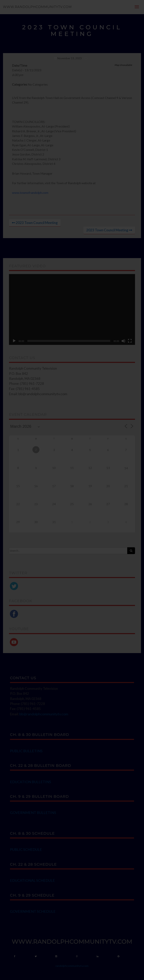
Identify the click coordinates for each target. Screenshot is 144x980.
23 (36, 504)
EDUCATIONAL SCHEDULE (32, 880)
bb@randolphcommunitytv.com (43, 394)
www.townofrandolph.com (30, 193)
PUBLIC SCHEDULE (26, 849)
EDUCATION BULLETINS (31, 782)
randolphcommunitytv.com (72, 966)
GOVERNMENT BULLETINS (33, 813)
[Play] (14, 341)
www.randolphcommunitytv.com (37, 7)
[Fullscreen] (130, 341)
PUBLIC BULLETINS (26, 751)
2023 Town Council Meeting (37, 223)
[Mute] (123, 341)
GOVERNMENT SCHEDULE (33, 911)
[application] (72, 309)
